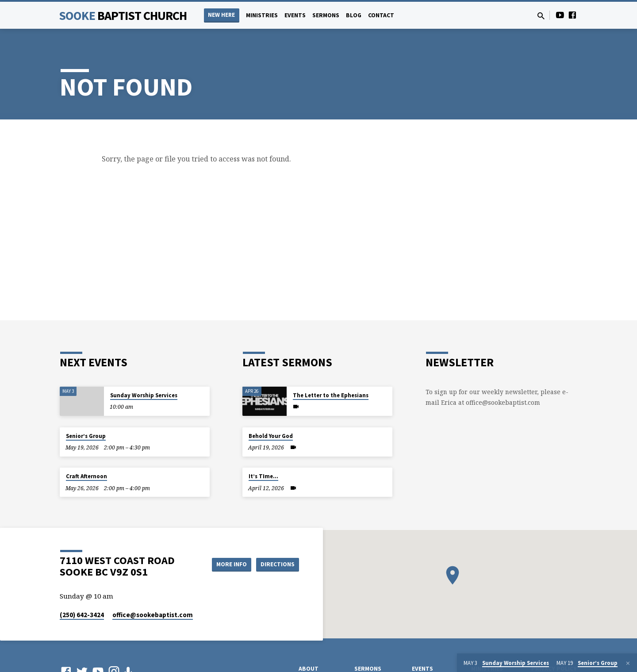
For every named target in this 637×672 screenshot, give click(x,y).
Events (295, 15)
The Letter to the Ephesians (331, 395)
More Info (227, 564)
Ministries (262, 15)
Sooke (123, 15)
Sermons (326, 15)
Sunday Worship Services (144, 395)
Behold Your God (271, 436)
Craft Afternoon (86, 476)
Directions (277, 564)
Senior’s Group (86, 436)
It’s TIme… (263, 476)
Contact (381, 15)
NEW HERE (221, 15)
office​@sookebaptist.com (153, 615)
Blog (354, 15)
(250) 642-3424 (82, 615)
